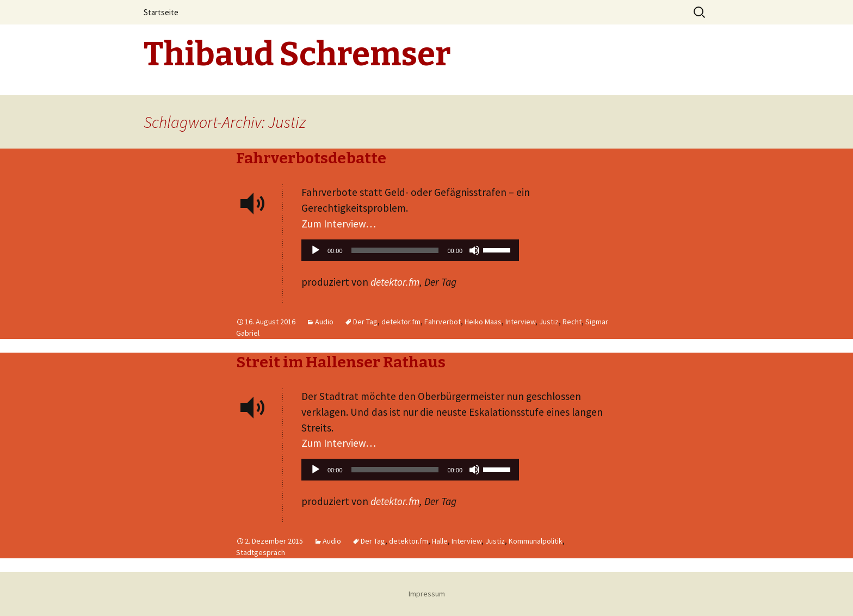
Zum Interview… (339, 224)
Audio (324, 322)
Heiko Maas (483, 322)
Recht (572, 322)
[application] (410, 253)
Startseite (161, 12)
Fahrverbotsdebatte (311, 158)
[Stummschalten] (474, 250)
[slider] (395, 250)
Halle (440, 541)
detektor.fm (395, 282)
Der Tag (365, 322)
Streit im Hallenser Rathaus (341, 362)
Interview (520, 322)
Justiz (549, 322)
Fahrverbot (443, 322)
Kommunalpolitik (536, 541)
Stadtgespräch (261, 552)
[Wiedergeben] (316, 250)
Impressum (427, 594)
